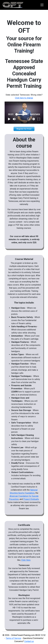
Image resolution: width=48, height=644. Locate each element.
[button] (9, 119)
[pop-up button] (34, 119)
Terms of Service (13, 638)
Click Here (26, 560)
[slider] (22, 114)
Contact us (29, 641)
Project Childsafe (31, 499)
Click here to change (24, 98)
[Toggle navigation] (42, 5)
